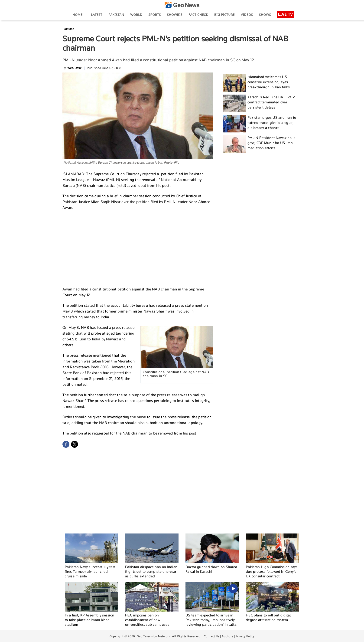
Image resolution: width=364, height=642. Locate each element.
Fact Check (198, 15)
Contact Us (212, 636)
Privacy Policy (245, 636)
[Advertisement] (138, 248)
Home (77, 15)
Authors (227, 636)
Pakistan (116, 15)
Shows (265, 15)
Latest (97, 15)
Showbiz (175, 15)
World (136, 15)
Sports (155, 15)
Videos (247, 15)
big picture (224, 15)
